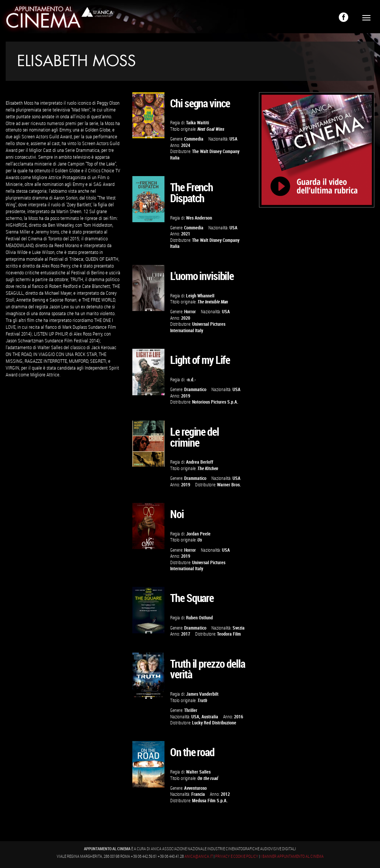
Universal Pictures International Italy (198, 327)
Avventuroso (195, 788)
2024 (186, 145)
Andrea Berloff (200, 462)
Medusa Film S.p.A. (210, 801)
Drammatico (195, 389)
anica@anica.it (199, 857)
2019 (186, 396)
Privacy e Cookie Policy (237, 857)
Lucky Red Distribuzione (214, 723)
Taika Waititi (198, 123)
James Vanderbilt (202, 694)
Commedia (194, 139)
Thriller (191, 710)
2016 (239, 717)
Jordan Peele (198, 534)
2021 (186, 234)
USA (233, 139)
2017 (186, 634)
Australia (210, 717)
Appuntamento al (43, 19)
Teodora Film (229, 634)
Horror (190, 312)
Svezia (239, 628)
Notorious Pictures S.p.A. (215, 402)
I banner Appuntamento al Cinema (292, 857)
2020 (186, 318)
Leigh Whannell (200, 296)
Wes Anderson (199, 218)
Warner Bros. (229, 485)
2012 (225, 794)
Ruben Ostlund (199, 618)
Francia (198, 794)
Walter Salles (198, 772)
